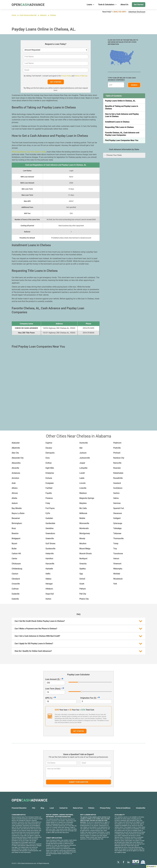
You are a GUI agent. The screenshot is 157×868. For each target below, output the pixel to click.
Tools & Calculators (107, 5)
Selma (116, 498)
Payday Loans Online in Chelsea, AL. (121, 101)
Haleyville (50, 554)
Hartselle (49, 569)
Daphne (49, 443)
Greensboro (50, 533)
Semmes (117, 503)
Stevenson (118, 513)
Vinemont (117, 564)
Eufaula (49, 478)
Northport (83, 559)
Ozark (82, 584)
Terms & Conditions (123, 808)
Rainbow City (119, 458)
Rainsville (117, 463)
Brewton (15, 533)
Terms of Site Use (81, 76)
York (115, 584)
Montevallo (84, 528)
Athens (15, 488)
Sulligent (117, 518)
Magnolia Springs (87, 498)
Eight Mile (50, 468)
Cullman (15, 589)
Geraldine (50, 528)
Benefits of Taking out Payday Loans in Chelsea (122, 107)
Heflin (48, 574)
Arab (14, 483)
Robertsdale (118, 473)
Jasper (82, 463)
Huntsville (84, 443)
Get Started (139, 5)
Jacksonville (85, 458)
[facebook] (123, 862)
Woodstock (118, 579)
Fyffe (48, 513)
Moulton (83, 544)
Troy (115, 549)
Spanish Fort (119, 508)
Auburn (15, 503)
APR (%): (49, 698)
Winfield (117, 574)
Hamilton (49, 559)
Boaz (14, 528)
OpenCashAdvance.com (29, 863)
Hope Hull (50, 594)
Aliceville (15, 468)
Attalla (14, 498)
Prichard (117, 453)
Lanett (82, 473)
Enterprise (50, 473)
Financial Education (19, 808)
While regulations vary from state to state (29, 152)
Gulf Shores (50, 544)
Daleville (15, 599)
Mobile (82, 518)
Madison (83, 493)
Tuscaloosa (118, 554)
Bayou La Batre (18, 513)
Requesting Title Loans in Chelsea (119, 127)
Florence (49, 498)
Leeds (82, 478)
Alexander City (18, 458)
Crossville (16, 584)
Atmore (15, 493)
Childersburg (17, 569)
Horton (48, 599)
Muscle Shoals (86, 554)
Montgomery (85, 533)
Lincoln (82, 483)
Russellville (118, 478)
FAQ (34, 808)
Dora (48, 458)
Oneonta (83, 564)
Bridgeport (16, 538)
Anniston (15, 478)
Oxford (82, 579)
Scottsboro (118, 488)
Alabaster (16, 443)
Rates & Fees (78, 808)
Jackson (83, 453)
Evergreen (50, 483)
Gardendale (50, 523)
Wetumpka (118, 569)
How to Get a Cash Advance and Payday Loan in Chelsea (122, 115)
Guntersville (50, 549)
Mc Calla (83, 508)
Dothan (49, 463)
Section (116, 493)
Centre (14, 559)
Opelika (83, 569)
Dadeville (16, 594)
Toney (116, 544)
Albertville (16, 448)
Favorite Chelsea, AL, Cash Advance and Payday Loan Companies (122, 134)
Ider (81, 448)
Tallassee (117, 533)
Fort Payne (50, 508)
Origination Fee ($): (88, 698)
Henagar (49, 584)
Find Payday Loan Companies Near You (122, 140)
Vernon (116, 559)
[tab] (124, 155)
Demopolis (50, 453)
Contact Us (63, 808)
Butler (14, 549)
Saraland (117, 483)
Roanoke (117, 468)
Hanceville (50, 564)
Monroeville (84, 523)
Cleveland (16, 579)
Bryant (14, 544)
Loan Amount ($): (53, 679)
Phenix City (84, 599)
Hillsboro (49, 589)
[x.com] (118, 862)
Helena (48, 579)
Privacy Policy (66, 76)
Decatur (49, 448)
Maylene (83, 503)
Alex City (15, 453)
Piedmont (117, 443)
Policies (91, 808)
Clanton (15, 574)
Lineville (83, 488)
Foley (48, 503)
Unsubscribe (141, 808)
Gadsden (49, 518)
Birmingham (17, 523)
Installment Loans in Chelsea (117, 122)
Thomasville (118, 538)
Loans (91, 5)
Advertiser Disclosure (137, 12)
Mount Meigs (85, 549)
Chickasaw (16, 564)
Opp (81, 574)
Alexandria (16, 463)
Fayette (49, 493)
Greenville (50, 538)
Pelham (83, 589)
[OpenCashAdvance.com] (28, 5)
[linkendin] (128, 862)
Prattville (117, 448)
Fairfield (49, 488)
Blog (42, 808)
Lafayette (83, 468)
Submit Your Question (78, 782)
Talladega (117, 528)
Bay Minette (17, 508)
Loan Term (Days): (53, 689)
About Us (124, 5)
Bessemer (16, 518)
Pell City (83, 594)
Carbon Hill (16, 554)
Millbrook (83, 513)
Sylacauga (118, 523)
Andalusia (16, 473)
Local (52, 808)
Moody (82, 538)
